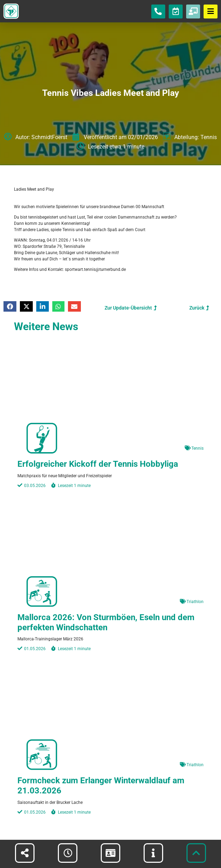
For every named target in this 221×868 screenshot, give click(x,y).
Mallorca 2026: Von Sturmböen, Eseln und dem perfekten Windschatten (106, 622)
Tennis (209, 137)
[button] (10, 306)
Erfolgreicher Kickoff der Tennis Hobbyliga (98, 464)
